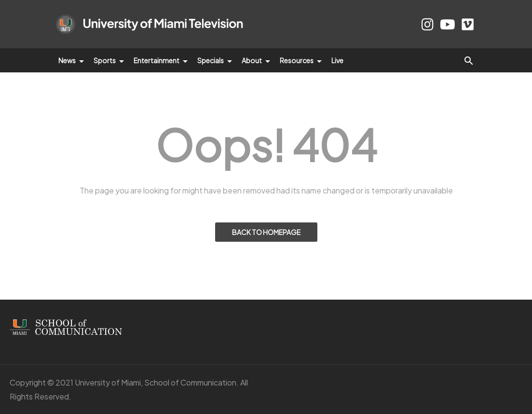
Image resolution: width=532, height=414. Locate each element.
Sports (109, 60)
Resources (301, 60)
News (71, 60)
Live (337, 60)
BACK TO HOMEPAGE (266, 232)
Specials (215, 60)
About (256, 60)
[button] (469, 60)
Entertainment (161, 60)
